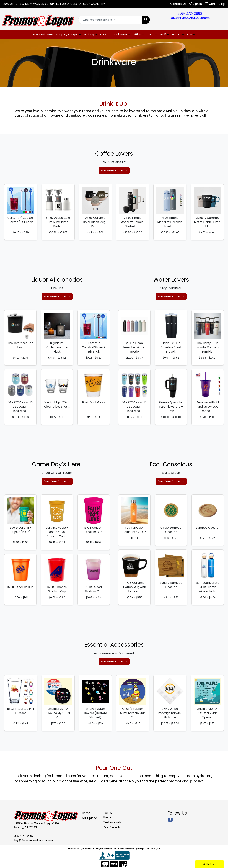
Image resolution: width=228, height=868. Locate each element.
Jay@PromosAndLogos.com (190, 18)
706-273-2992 (190, 14)
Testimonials (112, 822)
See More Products (114, 170)
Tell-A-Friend (108, 815)
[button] (69, 35)
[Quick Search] (110, 20)
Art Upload (90, 818)
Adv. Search (112, 827)
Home (86, 813)
